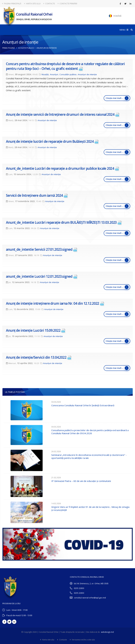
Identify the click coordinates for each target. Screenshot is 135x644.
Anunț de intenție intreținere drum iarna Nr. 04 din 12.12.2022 (53, 303)
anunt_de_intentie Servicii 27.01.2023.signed (39, 249)
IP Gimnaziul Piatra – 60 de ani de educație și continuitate (81, 481)
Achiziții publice (26, 48)
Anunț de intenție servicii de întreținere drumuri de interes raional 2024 (60, 114)
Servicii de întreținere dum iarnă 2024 (34, 195)
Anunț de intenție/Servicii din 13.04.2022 (36, 357)
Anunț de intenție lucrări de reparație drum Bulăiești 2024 (50, 141)
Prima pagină (9, 48)
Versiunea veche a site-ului (83, 640)
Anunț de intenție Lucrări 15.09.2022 (33, 330)
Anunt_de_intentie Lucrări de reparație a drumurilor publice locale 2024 (60, 168)
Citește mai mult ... (117, 98)
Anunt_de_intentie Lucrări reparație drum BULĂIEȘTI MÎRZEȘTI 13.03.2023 (61, 222)
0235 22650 (79, 588)
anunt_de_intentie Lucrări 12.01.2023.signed (39, 276)
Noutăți (45, 74)
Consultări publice (68, 74)
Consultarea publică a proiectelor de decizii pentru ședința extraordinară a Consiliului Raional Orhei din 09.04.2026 (90, 432)
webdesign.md (107, 632)
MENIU (124, 30)
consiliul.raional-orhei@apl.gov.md (90, 598)
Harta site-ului (32, 4)
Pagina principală (12, 4)
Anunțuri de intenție (87, 74)
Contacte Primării (67, 4)
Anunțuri (54, 74)
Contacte (49, 4)
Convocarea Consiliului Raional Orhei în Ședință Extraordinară (83, 405)
